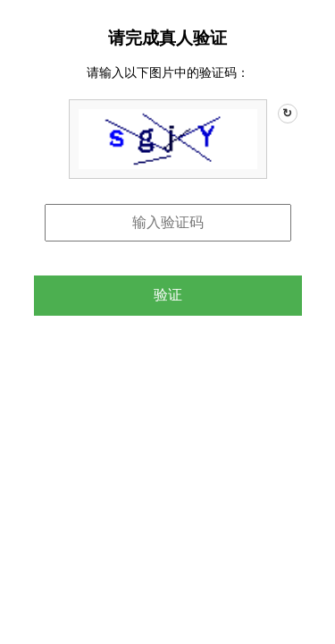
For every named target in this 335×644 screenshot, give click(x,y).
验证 (168, 295)
